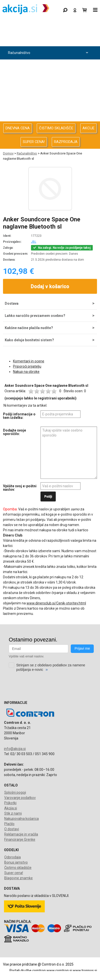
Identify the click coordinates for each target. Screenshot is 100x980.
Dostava (12, 303)
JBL (34, 242)
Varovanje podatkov (20, 798)
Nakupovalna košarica (21, 819)
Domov (8, 153)
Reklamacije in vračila (21, 834)
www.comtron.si (59, 971)
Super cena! (14, 873)
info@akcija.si (15, 749)
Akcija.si (11, 808)
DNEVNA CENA (18, 128)
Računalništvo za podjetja (49, 66)
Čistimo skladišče (18, 868)
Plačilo (9, 824)
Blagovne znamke (18, 878)
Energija (49, 92)
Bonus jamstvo (16, 862)
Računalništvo (49, 53)
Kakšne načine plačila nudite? (29, 328)
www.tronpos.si (85, 971)
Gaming (49, 26)
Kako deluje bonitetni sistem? (29, 340)
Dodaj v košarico (50, 286)
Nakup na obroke (26, 372)
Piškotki (10, 803)
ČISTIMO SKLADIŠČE (56, 128)
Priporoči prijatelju (27, 366)
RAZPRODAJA (66, 142)
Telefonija (49, 119)
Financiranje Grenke (20, 839)
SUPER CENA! (34, 142)
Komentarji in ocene (29, 361)
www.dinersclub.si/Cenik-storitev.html (56, 603)
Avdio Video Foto (49, 79)
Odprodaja (49, 40)
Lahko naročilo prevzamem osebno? (35, 316)
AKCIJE (88, 128)
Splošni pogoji (15, 792)
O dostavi (12, 829)
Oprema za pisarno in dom (49, 106)
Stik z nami (13, 813)
